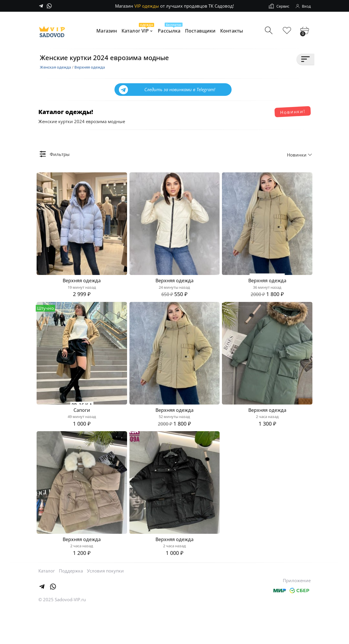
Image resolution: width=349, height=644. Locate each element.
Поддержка (71, 606)
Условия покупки (105, 606)
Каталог (47, 606)
